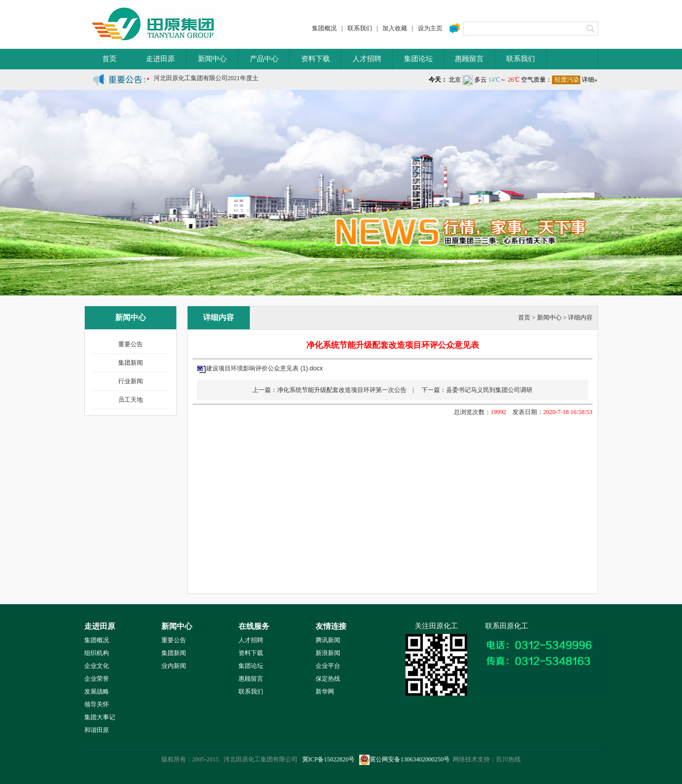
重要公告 (131, 344)
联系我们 (360, 28)
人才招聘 (367, 59)
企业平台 (328, 666)
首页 (109, 59)
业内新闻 (174, 666)
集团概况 (324, 28)
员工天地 (131, 400)
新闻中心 (212, 59)
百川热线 (508, 759)
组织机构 (97, 653)
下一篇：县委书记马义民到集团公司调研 (477, 390)
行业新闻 (131, 381)
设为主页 (430, 28)
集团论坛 (418, 59)
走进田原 (160, 59)
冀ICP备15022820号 (329, 759)
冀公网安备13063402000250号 (404, 759)
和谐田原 (97, 730)
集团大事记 (100, 717)
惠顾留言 (469, 59)
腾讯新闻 (328, 640)
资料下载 (316, 59)
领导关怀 (97, 704)
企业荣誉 (97, 679)
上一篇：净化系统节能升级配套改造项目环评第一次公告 (329, 390)
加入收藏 (395, 28)
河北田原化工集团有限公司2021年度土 (206, 81)
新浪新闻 (328, 653)
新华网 (325, 692)
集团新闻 (131, 363)
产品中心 (264, 59)
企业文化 (97, 666)
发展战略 (97, 692)
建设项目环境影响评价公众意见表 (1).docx (264, 368)
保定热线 (328, 679)
